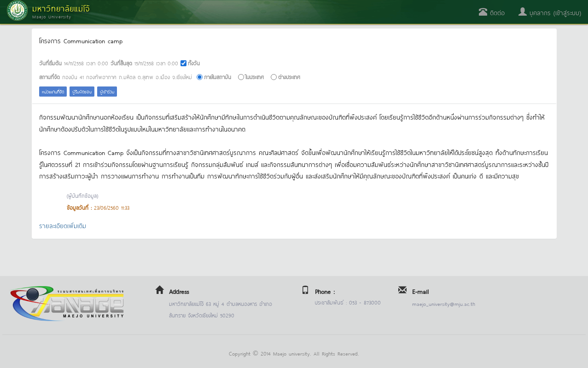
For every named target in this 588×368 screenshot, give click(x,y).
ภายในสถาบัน (218, 77)
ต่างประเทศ (289, 77)
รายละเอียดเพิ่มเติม (63, 225)
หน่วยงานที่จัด (53, 91)
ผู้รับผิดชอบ (82, 91)
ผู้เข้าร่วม (107, 91)
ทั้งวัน (194, 63)
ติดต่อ (492, 12)
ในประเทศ (255, 77)
